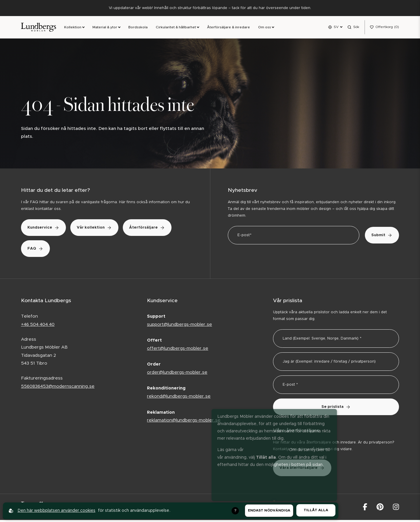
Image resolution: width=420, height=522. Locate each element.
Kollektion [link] (73, 28)
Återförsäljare (49, 250)
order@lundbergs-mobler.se (177, 374)
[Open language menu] (335, 28)
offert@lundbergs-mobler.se (178, 350)
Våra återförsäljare (306, 470)
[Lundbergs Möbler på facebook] (365, 509)
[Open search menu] (353, 28)
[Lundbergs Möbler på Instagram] (396, 509)
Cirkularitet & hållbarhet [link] (176, 28)
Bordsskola (138, 28)
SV (336, 28)
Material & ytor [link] (105, 28)
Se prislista (336, 409)
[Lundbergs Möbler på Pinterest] (380, 509)
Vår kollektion (104, 229)
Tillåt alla (316, 510)
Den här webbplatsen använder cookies (56, 511)
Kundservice (47, 229)
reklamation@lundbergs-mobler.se (184, 422)
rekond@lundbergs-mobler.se (179, 398)
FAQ (99, 250)
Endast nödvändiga (269, 511)
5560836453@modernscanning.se (58, 388)
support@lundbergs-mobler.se (180, 326)
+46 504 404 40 (38, 326)
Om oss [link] (265, 28)
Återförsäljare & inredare (229, 28)
